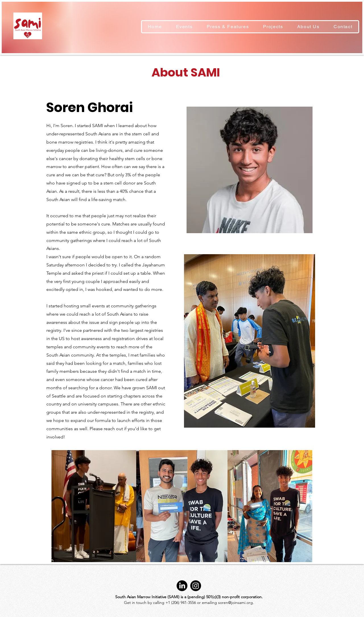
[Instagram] (196, 586)
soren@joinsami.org (235, 602)
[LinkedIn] (182, 586)
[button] (273, 27)
